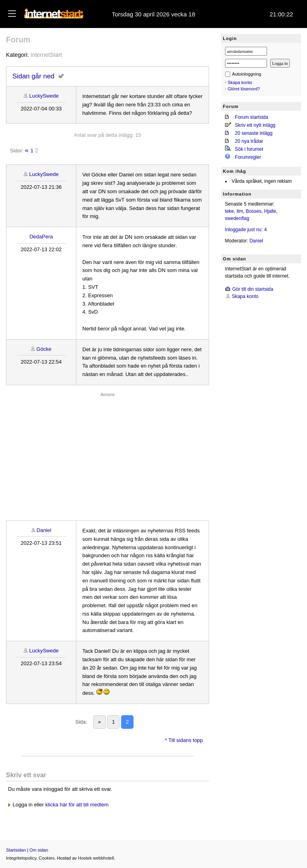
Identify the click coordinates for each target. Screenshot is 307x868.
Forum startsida (252, 117)
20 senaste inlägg (254, 133)
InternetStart (46, 55)
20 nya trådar (249, 141)
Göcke (44, 349)
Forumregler (248, 157)
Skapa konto (240, 82)
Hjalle (270, 211)
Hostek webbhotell (96, 858)
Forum (18, 40)
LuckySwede (44, 96)
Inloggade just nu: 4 (246, 230)
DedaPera (41, 237)
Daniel (44, 530)
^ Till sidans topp (184, 740)
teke (230, 211)
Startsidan (16, 850)
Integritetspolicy (21, 858)
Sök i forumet (249, 149)
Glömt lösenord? (244, 89)
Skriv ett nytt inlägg (255, 125)
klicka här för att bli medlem (77, 805)
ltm (240, 211)
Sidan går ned (33, 76)
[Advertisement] (108, 454)
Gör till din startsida (253, 289)
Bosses (254, 211)
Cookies (47, 858)
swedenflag (237, 218)
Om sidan (39, 850)
